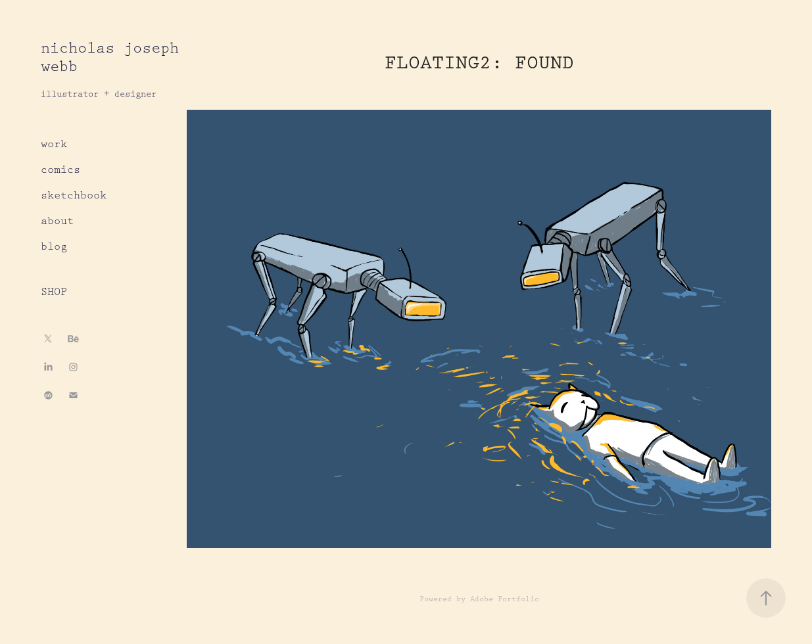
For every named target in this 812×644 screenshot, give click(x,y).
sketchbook (74, 195)
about (57, 221)
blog (54, 247)
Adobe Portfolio (505, 599)
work (54, 144)
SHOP (54, 292)
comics (60, 170)
